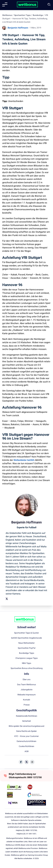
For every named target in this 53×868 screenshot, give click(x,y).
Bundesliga (38, 15)
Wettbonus (7, 15)
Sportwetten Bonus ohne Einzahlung (27, 668)
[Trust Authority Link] (37, 795)
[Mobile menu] (5, 4)
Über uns (26, 680)
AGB (27, 751)
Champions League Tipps (26, 658)
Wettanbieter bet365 (24, 460)
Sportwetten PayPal (27, 648)
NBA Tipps (26, 663)
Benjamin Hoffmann (18, 28)
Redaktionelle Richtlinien (27, 716)
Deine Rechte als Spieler (26, 731)
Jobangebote (26, 690)
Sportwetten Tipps (22, 15)
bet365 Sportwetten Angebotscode (26, 638)
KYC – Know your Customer (27, 736)
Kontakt (27, 700)
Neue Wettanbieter (26, 643)
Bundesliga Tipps (27, 653)
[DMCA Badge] (16, 787)
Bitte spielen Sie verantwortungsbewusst (27, 726)
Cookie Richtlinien (26, 746)
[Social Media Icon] (21, 762)
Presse (27, 705)
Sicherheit (26, 721)
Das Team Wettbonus (26, 685)
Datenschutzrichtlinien (26, 741)
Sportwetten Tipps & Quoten (26, 633)
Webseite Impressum (26, 695)
